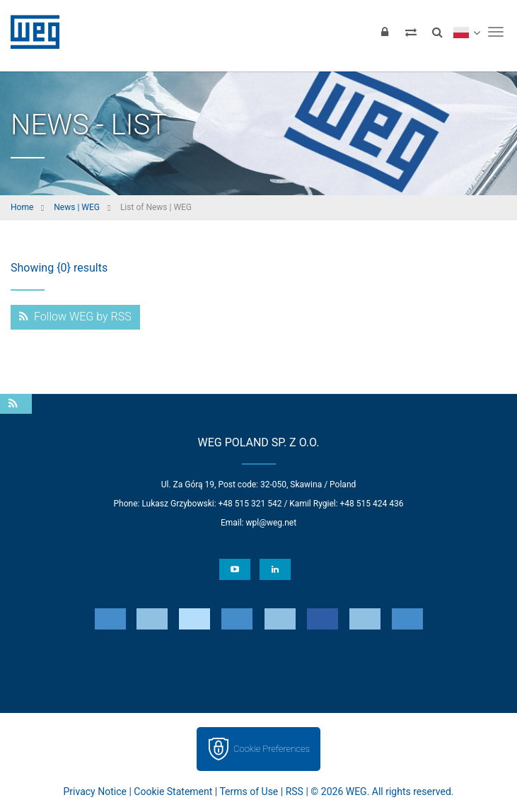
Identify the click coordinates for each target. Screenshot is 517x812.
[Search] (437, 32)
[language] (466, 32)
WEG (30, 32)
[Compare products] (411, 32)
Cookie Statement (173, 791)
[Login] (385, 32)
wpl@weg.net (271, 523)
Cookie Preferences (272, 749)
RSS (295, 791)
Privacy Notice (95, 791)
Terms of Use (249, 791)
